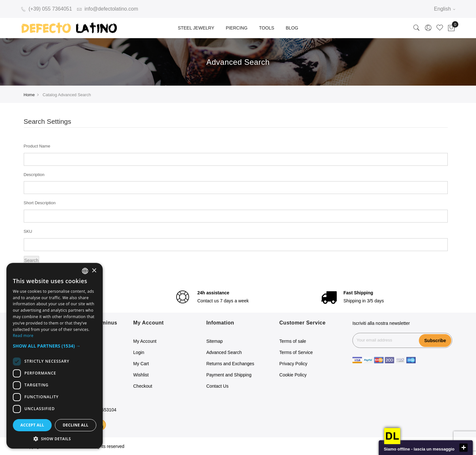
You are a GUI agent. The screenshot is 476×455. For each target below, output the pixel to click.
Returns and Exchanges (230, 364)
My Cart (141, 364)
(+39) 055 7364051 (47, 9)
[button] (55, 346)
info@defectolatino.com (108, 9)
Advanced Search (224, 352)
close (463, 448)
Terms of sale (293, 341)
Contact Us (217, 386)
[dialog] (55, 356)
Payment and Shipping (229, 375)
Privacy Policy (293, 364)
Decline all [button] (76, 425)
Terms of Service (296, 352)
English (445, 9)
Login (139, 352)
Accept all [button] (32, 425)
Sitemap (215, 341)
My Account (145, 341)
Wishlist (141, 375)
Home (29, 95)
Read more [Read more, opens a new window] (23, 336)
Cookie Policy (293, 375)
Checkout (143, 386)
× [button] (94, 271)
